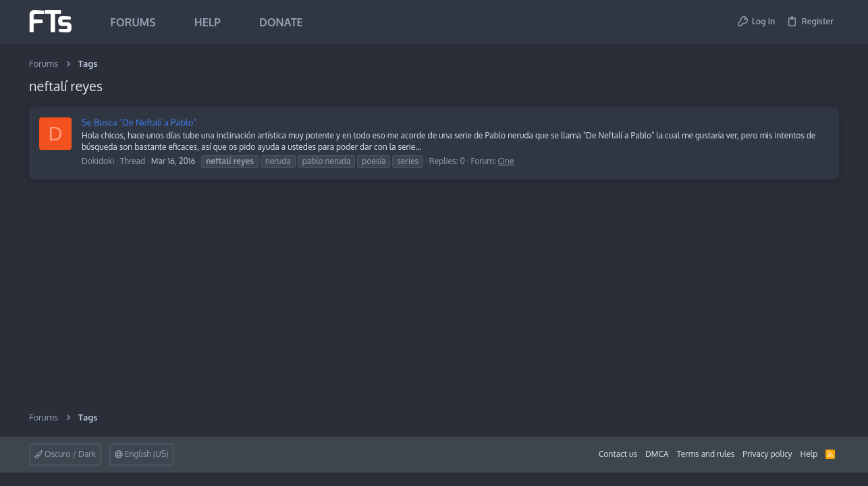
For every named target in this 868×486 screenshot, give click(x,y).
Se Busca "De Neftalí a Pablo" (139, 122)
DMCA (657, 454)
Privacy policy (767, 454)
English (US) (142, 454)
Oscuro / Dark (65, 454)
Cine (506, 161)
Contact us (618, 454)
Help (809, 454)
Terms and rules (706, 454)
